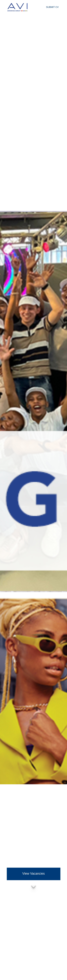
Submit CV (52, 7)
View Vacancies (33, 874)
